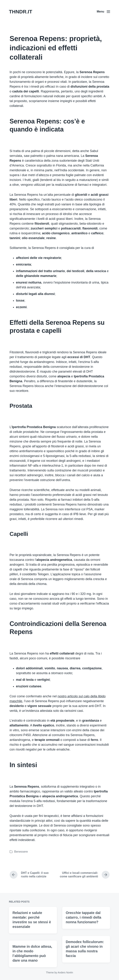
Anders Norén (65, 973)
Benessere (21, 852)
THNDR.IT (21, 12)
